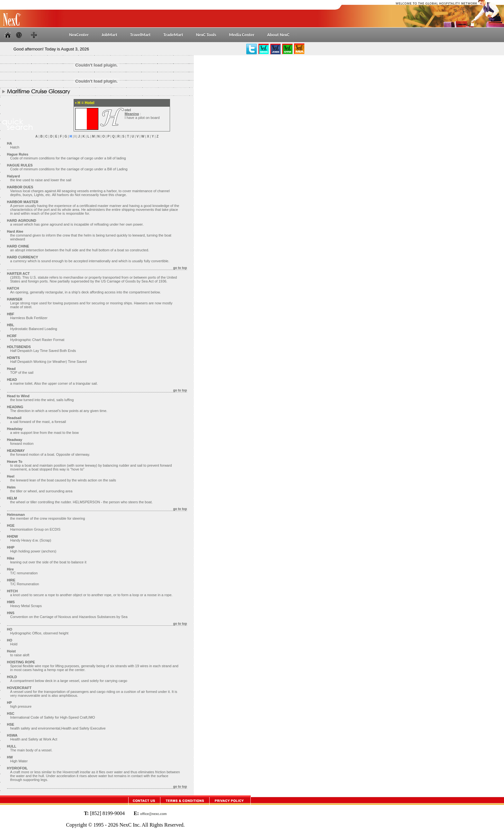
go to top (180, 268)
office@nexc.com (153, 814)
